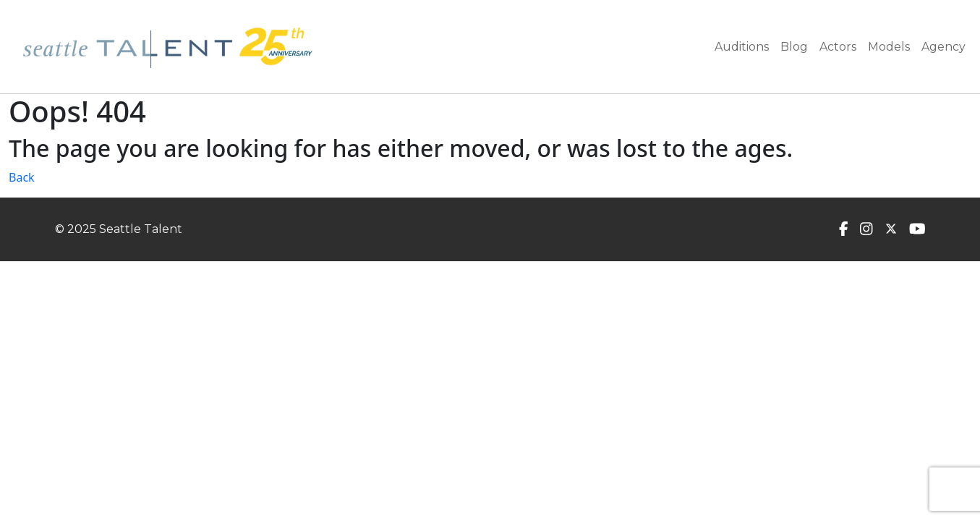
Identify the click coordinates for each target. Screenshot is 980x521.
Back (22, 177)
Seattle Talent (141, 229)
